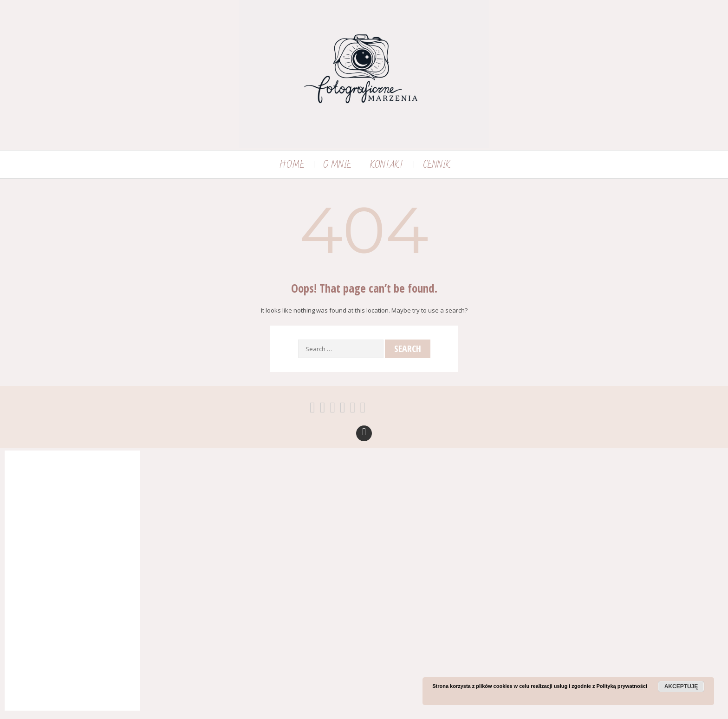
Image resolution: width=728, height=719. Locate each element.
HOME (292, 165)
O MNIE (337, 165)
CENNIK (437, 165)
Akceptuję (681, 686)
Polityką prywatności (622, 686)
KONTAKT (387, 165)
